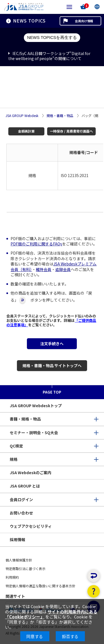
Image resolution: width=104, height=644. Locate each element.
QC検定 (16, 446)
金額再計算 (26, 131)
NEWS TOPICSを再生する (52, 37)
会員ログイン (21, 499)
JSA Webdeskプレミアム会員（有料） (54, 267)
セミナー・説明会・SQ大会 (34, 432)
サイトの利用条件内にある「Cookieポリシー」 (51, 614)
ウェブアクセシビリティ (31, 526)
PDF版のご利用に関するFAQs (36, 244)
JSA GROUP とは (25, 486)
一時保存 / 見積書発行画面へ (71, 131)
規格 (14, 459)
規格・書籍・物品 (60, 116)
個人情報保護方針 (19, 560)
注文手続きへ (52, 344)
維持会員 (44, 269)
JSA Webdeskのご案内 (31, 473)
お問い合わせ (21, 513)
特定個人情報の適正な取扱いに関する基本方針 (40, 586)
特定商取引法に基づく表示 (26, 569)
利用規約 (12, 577)
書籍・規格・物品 (25, 419)
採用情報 (17, 539)
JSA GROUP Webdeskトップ (36, 406)
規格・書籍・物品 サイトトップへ (52, 365)
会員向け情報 (84, 21)
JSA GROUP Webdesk (22, 116)
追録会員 (63, 269)
